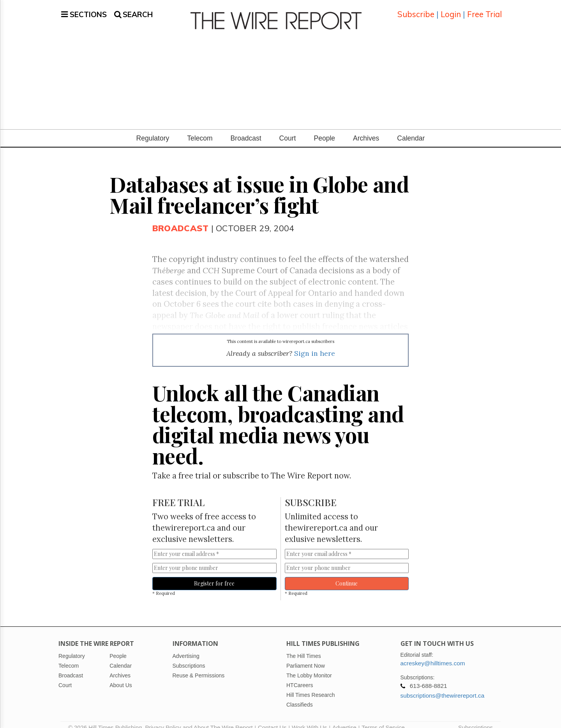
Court (288, 129)
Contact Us (272, 718)
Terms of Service (383, 718)
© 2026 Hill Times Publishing (107, 718)
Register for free (214, 574)
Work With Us (309, 718)
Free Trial (484, 10)
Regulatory (153, 129)
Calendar (411, 129)
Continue (347, 574)
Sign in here (315, 344)
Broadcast (246, 129)
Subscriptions (475, 718)
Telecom (200, 129)
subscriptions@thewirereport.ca (443, 686)
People (324, 129)
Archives (366, 129)
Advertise (344, 718)
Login (451, 10)
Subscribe (416, 10)
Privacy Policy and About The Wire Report (199, 718)
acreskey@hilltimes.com (433, 654)
